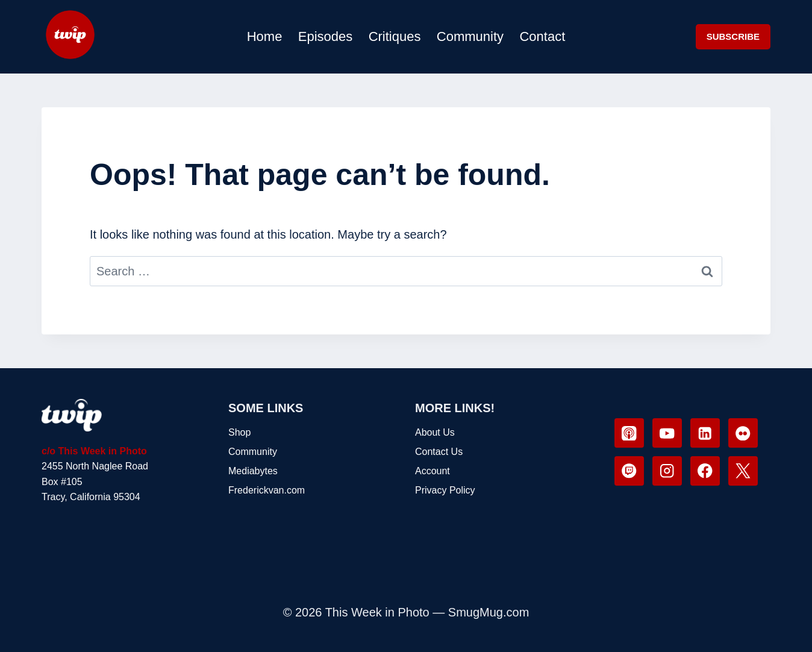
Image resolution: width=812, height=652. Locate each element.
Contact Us (439, 452)
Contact (542, 36)
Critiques (395, 36)
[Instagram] (667, 471)
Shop (239, 432)
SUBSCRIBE (733, 36)
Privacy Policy (445, 490)
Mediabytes (253, 471)
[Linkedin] (705, 433)
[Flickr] (743, 433)
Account (433, 471)
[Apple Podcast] (629, 433)
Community (470, 36)
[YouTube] (667, 433)
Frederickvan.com (267, 490)
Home (265, 36)
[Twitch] (629, 471)
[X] (743, 471)
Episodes (326, 36)
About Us (435, 432)
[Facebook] (705, 471)
